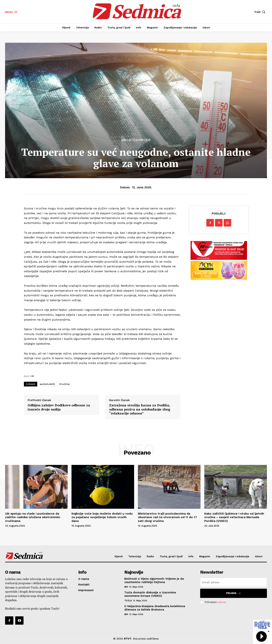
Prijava (234, 593)
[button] (261, 12)
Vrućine (64, 384)
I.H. (32, 376)
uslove (222, 602)
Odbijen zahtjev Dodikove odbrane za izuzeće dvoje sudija (59, 407)
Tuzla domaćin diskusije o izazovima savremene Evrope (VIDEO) (150, 594)
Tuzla (128, 601)
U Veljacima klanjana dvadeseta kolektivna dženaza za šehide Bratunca (155, 608)
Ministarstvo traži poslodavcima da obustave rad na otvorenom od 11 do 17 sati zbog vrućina (167, 517)
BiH (126, 587)
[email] (234, 582)
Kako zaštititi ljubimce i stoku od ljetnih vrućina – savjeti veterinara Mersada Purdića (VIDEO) (234, 517)
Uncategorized (136, 140)
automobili (47, 384)
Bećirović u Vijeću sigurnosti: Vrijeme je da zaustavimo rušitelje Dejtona (154, 580)
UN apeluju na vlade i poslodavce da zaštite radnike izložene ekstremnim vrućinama (33, 517)
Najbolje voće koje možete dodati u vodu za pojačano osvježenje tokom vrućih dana (102, 517)
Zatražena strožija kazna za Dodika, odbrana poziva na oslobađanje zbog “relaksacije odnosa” (140, 409)
